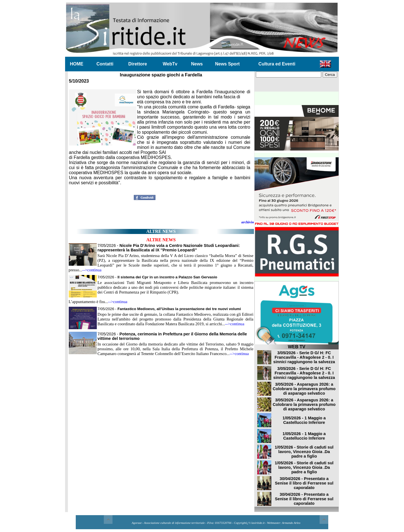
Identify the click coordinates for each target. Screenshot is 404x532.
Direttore (138, 64)
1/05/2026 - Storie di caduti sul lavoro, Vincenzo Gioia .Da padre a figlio (304, 452)
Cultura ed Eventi (277, 64)
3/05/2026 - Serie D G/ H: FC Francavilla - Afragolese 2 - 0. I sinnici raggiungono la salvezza (304, 357)
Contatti (105, 64)
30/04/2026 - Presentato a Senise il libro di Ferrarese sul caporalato (304, 483)
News (197, 64)
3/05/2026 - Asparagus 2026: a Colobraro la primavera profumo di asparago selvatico (304, 389)
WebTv (170, 64)
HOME (77, 64)
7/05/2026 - (169, 248)
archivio (248, 222)
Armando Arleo (291, 523)
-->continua (92, 270)
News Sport (227, 64)
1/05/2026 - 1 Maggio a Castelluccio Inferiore (304, 420)
